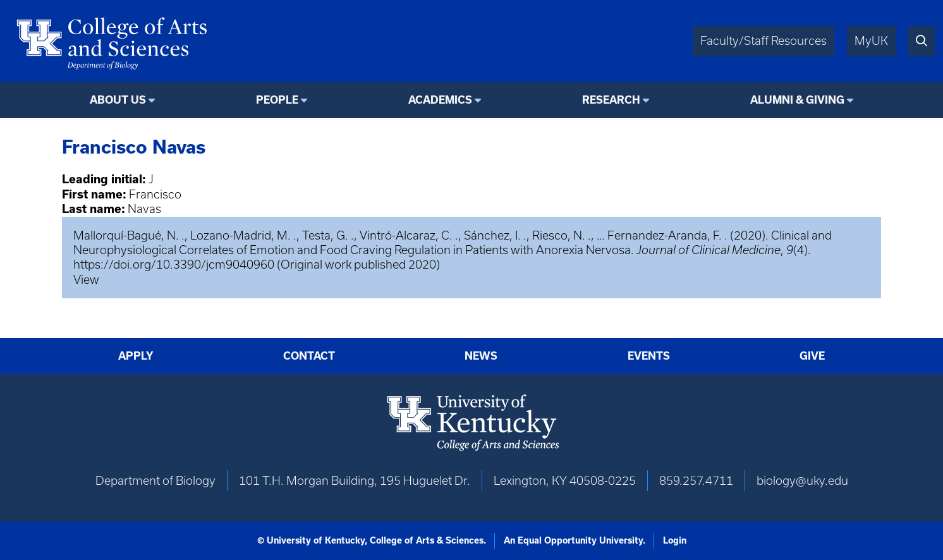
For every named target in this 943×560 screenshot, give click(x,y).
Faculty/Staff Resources (764, 41)
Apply (136, 356)
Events (649, 356)
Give (812, 356)
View (86, 280)
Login (675, 540)
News (481, 356)
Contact (309, 356)
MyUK (871, 41)
